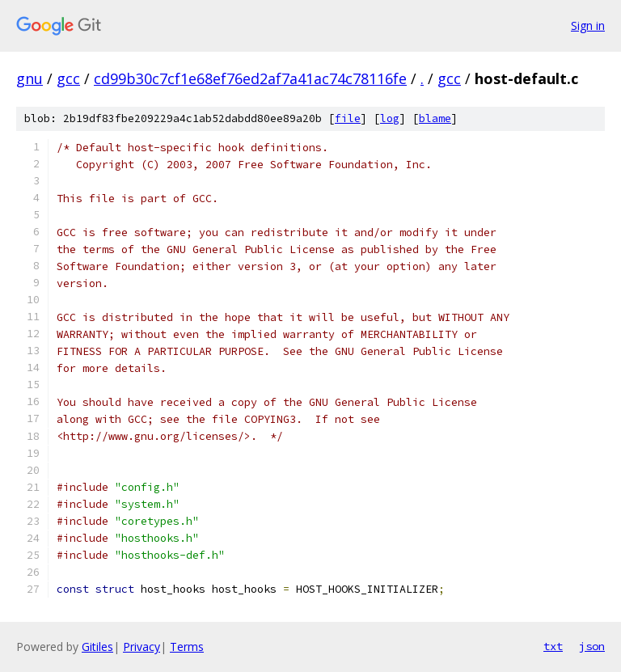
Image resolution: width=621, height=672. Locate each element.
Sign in (588, 25)
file (348, 118)
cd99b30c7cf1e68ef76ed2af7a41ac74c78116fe (250, 78)
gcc (68, 78)
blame (435, 118)
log (390, 118)
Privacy (142, 647)
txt (553, 646)
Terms (187, 647)
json (592, 646)
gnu (30, 78)
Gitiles (97, 647)
